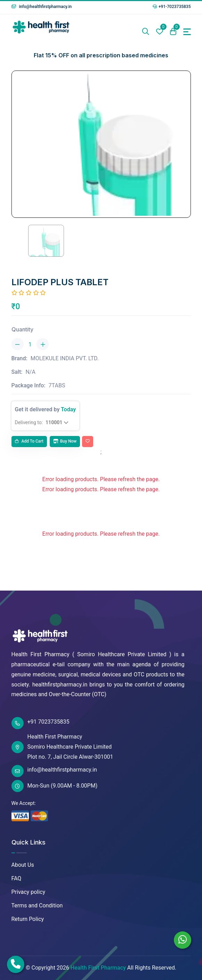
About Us (23, 865)
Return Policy (28, 919)
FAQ (17, 878)
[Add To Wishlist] (88, 442)
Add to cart (29, 441)
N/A (30, 372)
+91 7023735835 (41, 723)
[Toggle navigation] (187, 32)
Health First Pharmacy (98, 968)
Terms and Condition (37, 905)
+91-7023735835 (172, 7)
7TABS (57, 385)
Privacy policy (29, 892)
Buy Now (65, 441)
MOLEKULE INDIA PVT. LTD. (65, 358)
